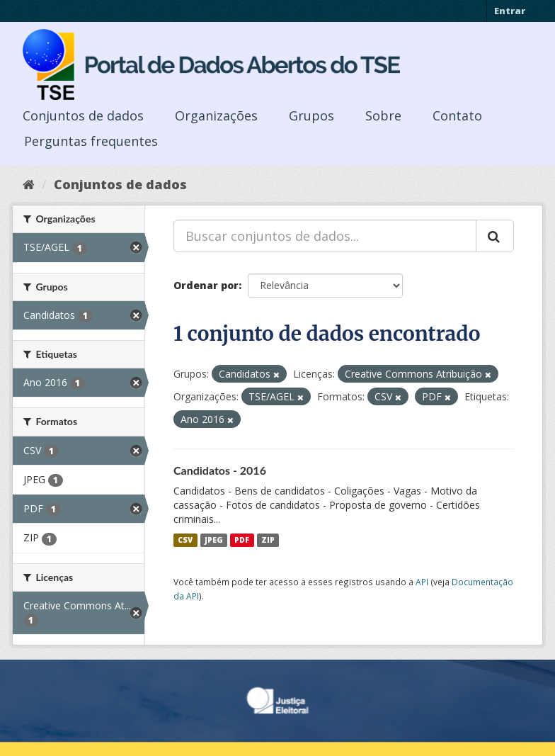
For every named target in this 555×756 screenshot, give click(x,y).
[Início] (29, 184)
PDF (242, 540)
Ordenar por (206, 285)
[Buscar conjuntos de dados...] (325, 236)
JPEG (214, 540)
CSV (185, 540)
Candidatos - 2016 (220, 470)
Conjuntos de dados (83, 115)
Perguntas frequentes (91, 141)
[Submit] (495, 236)
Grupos (311, 115)
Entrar (510, 11)
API (422, 582)
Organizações (216, 115)
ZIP (268, 540)
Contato (457, 115)
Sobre (383, 115)
